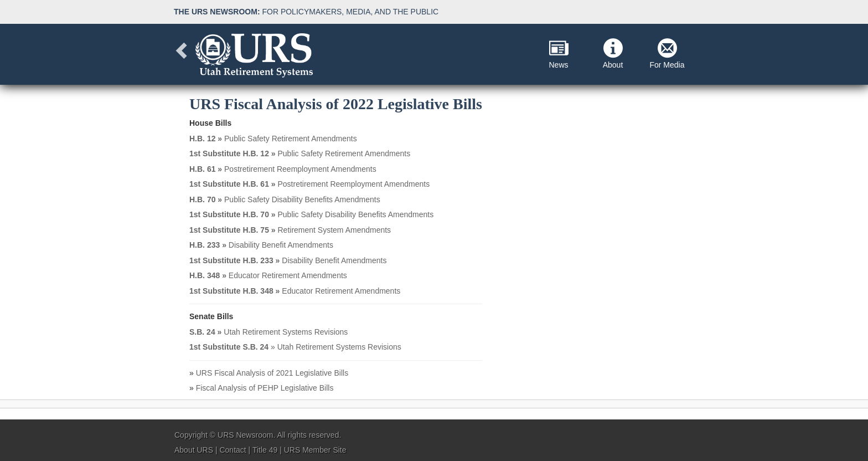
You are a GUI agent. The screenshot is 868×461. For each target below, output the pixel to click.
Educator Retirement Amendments (268, 275)
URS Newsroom (245, 435)
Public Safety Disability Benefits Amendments (285, 199)
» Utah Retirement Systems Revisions (295, 347)
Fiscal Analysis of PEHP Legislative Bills (265, 388)
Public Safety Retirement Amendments (273, 139)
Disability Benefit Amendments (261, 245)
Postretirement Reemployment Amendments (283, 169)
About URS (194, 450)
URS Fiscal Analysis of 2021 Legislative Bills (272, 373)
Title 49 (265, 450)
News (558, 54)
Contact (232, 450)
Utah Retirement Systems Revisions (268, 332)
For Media (667, 54)
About (613, 54)
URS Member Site (315, 450)
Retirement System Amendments (290, 230)
